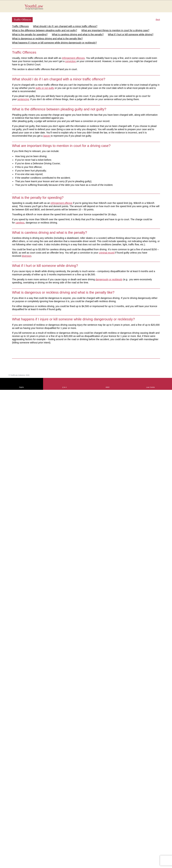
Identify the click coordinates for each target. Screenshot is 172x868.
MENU (161, 6)
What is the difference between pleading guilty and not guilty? (44, 30)
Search (154, 8)
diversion (27, 256)
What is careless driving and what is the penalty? (78, 34)
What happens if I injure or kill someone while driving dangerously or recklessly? (54, 43)
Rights (22, 387)
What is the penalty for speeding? (30, 34)
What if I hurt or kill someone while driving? (131, 34)
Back (158, 20)
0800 (108, 387)
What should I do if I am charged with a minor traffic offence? (65, 26)
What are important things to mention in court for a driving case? (115, 30)
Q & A (64, 387)
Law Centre (150, 387)
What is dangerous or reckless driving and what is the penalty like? (47, 39)
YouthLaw (92, 7)
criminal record (107, 253)
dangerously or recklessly (109, 279)
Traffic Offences (20, 26)
